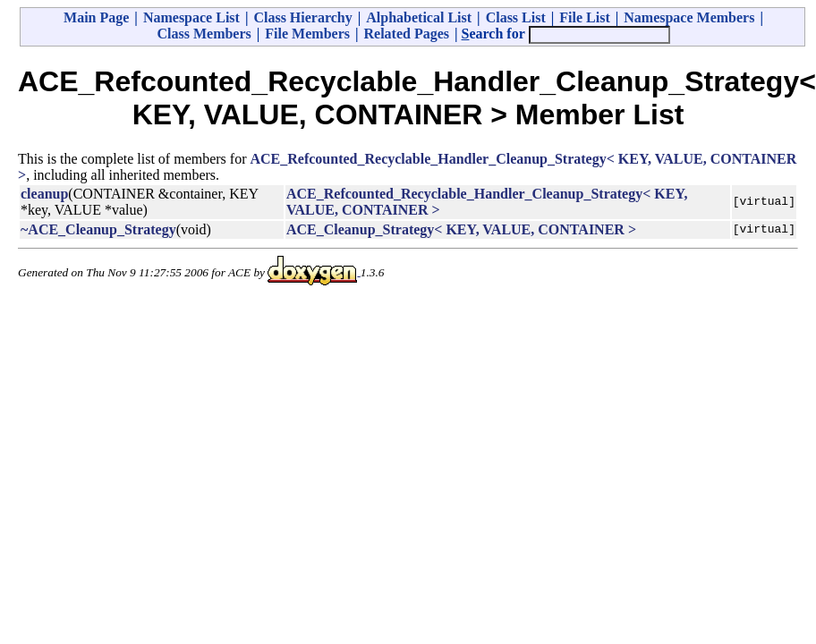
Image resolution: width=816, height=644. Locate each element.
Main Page (96, 17)
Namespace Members (689, 17)
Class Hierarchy (302, 17)
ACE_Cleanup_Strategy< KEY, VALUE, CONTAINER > (461, 229)
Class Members (204, 34)
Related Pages (406, 34)
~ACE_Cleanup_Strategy (98, 229)
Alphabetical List (419, 17)
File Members (307, 34)
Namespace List (191, 17)
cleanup (44, 194)
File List (584, 17)
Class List (516, 17)
